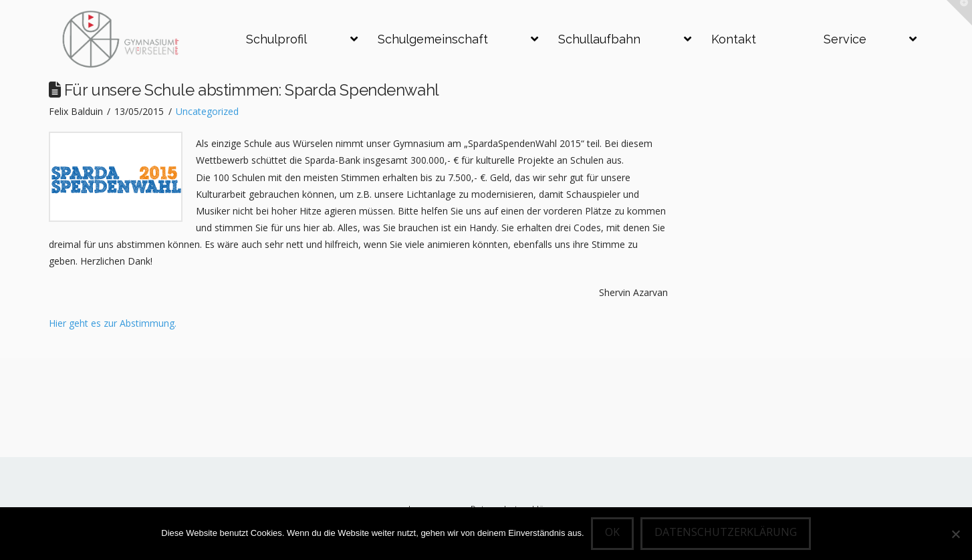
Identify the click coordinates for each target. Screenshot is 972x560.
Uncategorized (207, 111)
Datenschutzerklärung (726, 532)
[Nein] (955, 534)
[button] (959, 13)
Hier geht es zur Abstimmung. (113, 323)
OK (612, 532)
